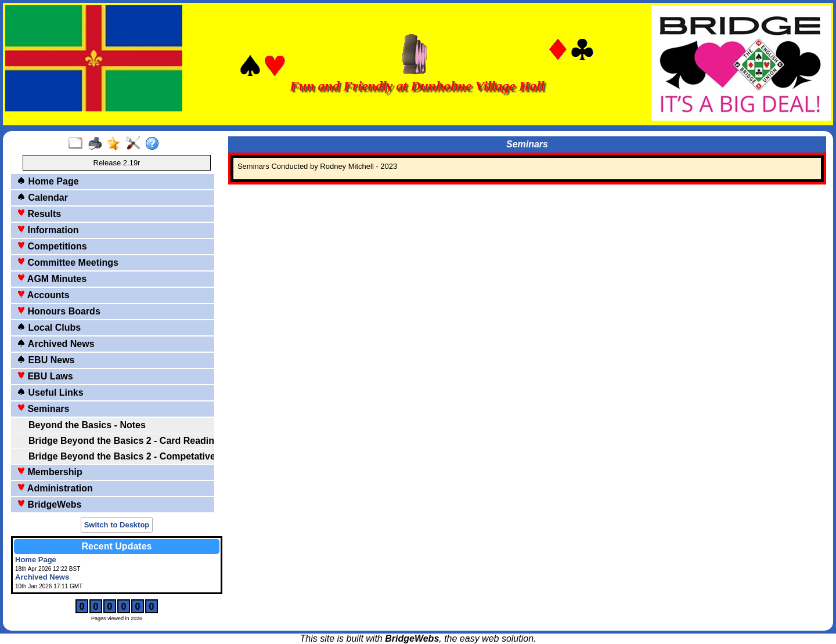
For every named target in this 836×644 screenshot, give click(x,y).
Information (48, 230)
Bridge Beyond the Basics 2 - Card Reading (120, 441)
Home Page (48, 181)
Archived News (56, 344)
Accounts (43, 295)
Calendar (42, 198)
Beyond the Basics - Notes (87, 425)
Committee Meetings (68, 263)
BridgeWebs (49, 504)
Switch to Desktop (117, 525)
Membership (50, 472)
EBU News (46, 360)
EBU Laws (45, 376)
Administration (55, 488)
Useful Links (50, 392)
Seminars (43, 409)
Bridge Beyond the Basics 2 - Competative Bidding (120, 456)
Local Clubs (49, 328)
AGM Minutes (52, 279)
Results (39, 214)
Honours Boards (59, 311)
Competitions (52, 246)
